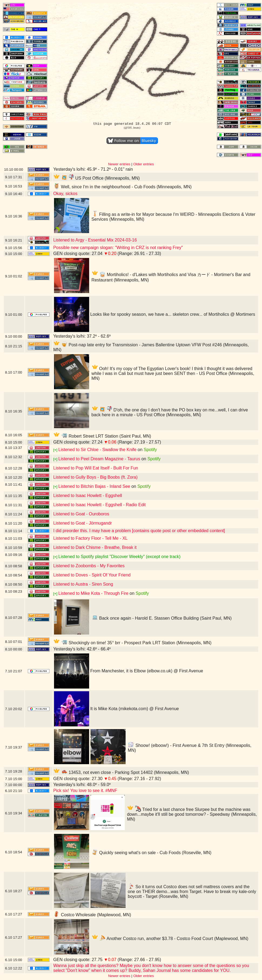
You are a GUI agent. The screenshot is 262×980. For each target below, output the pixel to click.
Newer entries (119, 164)
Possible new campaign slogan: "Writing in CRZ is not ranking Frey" (118, 248)
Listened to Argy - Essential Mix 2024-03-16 (95, 240)
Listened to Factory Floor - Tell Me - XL (90, 538)
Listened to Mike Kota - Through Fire (93, 593)
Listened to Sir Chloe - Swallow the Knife (97, 450)
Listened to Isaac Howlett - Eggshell (88, 496)
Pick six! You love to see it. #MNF (85, 791)
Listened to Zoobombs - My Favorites (89, 566)
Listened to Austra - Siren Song (83, 584)
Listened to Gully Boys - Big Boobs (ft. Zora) (95, 477)
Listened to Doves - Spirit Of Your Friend (92, 575)
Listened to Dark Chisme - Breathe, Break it (95, 547)
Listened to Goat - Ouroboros (81, 514)
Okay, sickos (65, 194)
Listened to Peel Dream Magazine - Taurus (99, 459)
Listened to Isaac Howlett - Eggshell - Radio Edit (99, 505)
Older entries (143, 164)
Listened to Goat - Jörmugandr (83, 523)
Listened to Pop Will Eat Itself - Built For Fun (96, 468)
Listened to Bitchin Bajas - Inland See (94, 486)
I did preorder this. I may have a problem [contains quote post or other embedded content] (139, 531)
